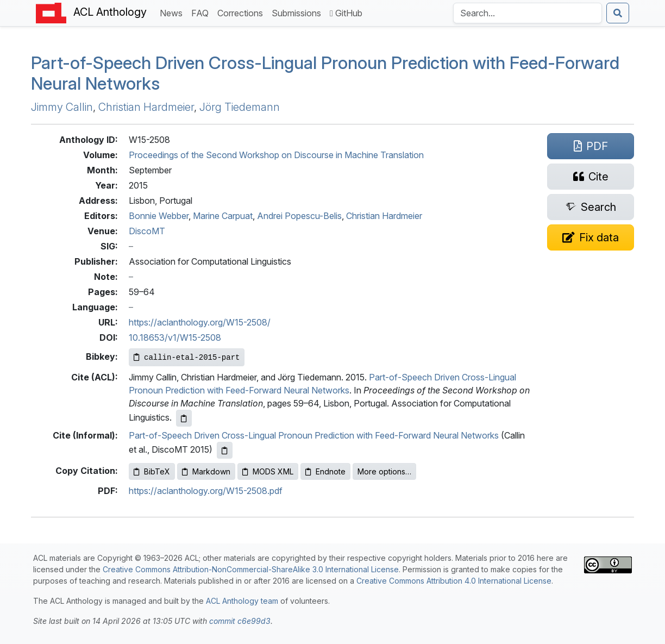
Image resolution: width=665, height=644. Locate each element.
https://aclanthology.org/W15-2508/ (200, 322)
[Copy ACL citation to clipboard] (184, 418)
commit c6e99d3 (240, 621)
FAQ (202, 12)
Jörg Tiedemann (240, 107)
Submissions (299, 12)
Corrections (242, 12)
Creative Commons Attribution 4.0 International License (454, 581)
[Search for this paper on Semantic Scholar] (591, 207)
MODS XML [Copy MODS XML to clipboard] (268, 471)
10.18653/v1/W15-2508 (175, 337)
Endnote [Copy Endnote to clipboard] (325, 471)
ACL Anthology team (242, 601)
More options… (384, 471)
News (173, 12)
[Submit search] (618, 13)
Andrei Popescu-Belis (299, 216)
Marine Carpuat (223, 216)
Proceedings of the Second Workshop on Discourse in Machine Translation (276, 155)
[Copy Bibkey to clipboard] (187, 357)
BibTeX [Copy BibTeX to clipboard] (152, 471)
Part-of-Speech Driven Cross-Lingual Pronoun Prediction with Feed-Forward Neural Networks (325, 73)
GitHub (346, 13)
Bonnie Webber (159, 216)
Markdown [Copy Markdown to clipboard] (206, 471)
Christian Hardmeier (146, 107)
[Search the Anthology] (528, 13)
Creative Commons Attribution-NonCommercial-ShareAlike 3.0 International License (251, 569)
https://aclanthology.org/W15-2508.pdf (206, 491)
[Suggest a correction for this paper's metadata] (591, 237)
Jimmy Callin (62, 107)
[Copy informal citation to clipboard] (225, 450)
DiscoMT (147, 231)
